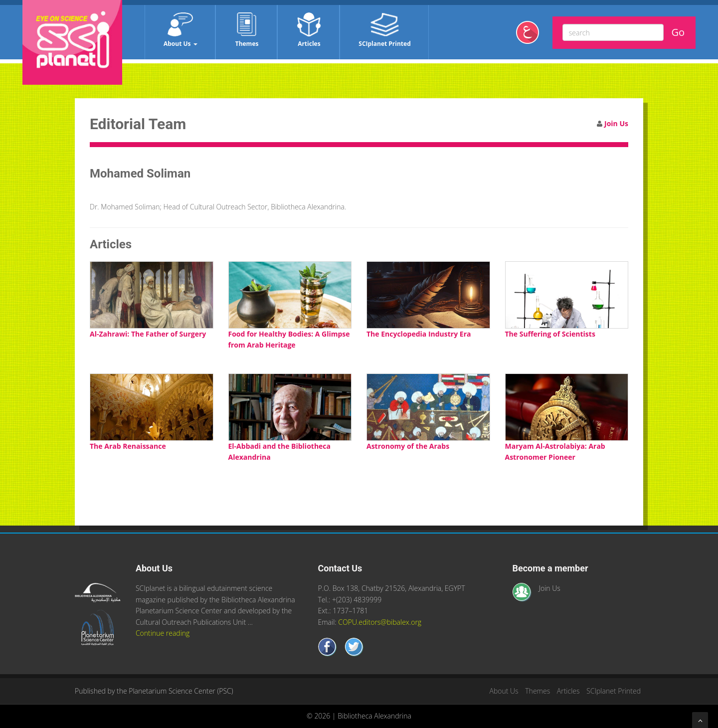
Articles (309, 30)
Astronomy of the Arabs (408, 446)
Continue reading (163, 633)
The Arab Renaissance (128, 446)
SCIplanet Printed (384, 30)
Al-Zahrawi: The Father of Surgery (148, 334)
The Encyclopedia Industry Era (419, 334)
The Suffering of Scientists (550, 334)
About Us (180, 30)
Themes (247, 30)
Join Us (616, 123)
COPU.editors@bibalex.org (380, 622)
